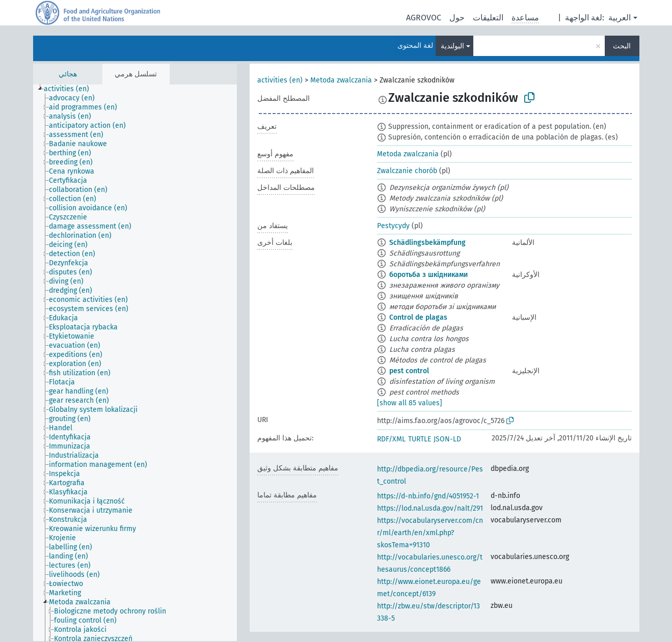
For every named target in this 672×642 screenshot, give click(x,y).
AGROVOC (424, 18)
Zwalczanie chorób (407, 171)
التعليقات (488, 18)
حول (457, 18)
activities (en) (280, 80)
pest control (409, 371)
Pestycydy (393, 226)
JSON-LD (447, 439)
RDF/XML (391, 439)
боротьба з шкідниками (428, 275)
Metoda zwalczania (341, 80)
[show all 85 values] (410, 403)
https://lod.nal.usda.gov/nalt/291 (430, 508)
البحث (622, 46)
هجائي (68, 74)
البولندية (452, 46)
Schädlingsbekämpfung (427, 243)
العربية (620, 18)
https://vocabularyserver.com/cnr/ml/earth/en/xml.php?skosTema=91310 (430, 533)
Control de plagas (418, 317)
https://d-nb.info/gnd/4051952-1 (428, 496)
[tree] (135, 363)
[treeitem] (71, 89)
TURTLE (420, 439)
